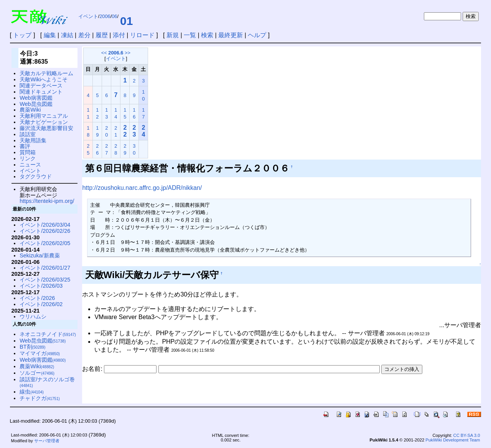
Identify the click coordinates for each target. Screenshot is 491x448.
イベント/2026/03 (41, 286)
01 (126, 21)
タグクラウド (36, 176)
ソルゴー (37, 373)
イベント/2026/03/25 (45, 280)
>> (128, 53)
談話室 (28, 134)
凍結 (67, 35)
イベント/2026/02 (41, 304)
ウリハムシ (33, 316)
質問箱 (28, 152)
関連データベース (41, 86)
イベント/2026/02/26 (45, 231)
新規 (173, 35)
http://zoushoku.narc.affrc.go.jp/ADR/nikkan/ (142, 188)
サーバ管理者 (47, 441)
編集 (50, 35)
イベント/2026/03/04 (45, 225)
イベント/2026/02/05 (45, 243)
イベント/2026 (37, 298)
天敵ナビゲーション (44, 122)
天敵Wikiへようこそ (44, 79)
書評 (25, 146)
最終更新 (231, 35)
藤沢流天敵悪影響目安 (46, 128)
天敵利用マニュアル (44, 116)
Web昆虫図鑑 (36, 104)
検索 (207, 35)
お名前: (93, 369)
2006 (105, 16)
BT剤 (32, 347)
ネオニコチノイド (48, 334)
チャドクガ (40, 398)
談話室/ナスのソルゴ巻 (47, 382)
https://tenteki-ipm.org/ (47, 201)
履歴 (102, 35)
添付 (119, 35)
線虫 (32, 392)
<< (104, 53)
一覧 (190, 35)
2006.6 (116, 53)
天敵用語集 (33, 140)
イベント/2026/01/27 (45, 268)
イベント (88, 16)
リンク (28, 158)
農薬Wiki (30, 110)
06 (114, 16)
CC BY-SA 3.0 (467, 435)
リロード (142, 35)
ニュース (30, 165)
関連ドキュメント (41, 92)
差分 (84, 35)
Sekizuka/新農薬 (40, 255)
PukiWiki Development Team (453, 440)
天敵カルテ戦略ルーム (46, 73)
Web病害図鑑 (36, 98)
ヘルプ (257, 35)
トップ (22, 35)
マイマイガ (40, 353)
